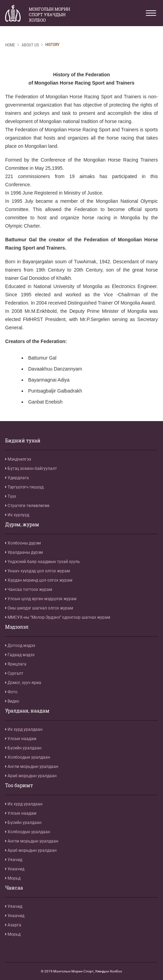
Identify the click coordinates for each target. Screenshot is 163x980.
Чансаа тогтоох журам (29, 590)
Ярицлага (16, 664)
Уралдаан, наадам (27, 711)
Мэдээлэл (17, 627)
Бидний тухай (23, 441)
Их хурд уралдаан (24, 729)
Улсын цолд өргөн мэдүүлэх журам (41, 599)
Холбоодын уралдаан (28, 757)
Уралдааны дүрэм (24, 552)
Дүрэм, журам (22, 525)
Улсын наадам (21, 739)
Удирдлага (17, 478)
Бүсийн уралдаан (23, 748)
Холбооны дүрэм (23, 543)
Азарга (13, 925)
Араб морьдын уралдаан (31, 776)
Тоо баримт (19, 785)
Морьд (13, 878)
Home (10, 45)
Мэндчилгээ (18, 459)
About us (30, 45)
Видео (12, 701)
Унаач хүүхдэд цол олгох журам (38, 571)
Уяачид (14, 860)
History (52, 45)
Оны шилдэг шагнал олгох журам (39, 608)
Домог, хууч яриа (23, 683)
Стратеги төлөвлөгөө (27, 506)
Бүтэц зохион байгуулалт (31, 469)
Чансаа (14, 888)
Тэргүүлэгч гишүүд (24, 487)
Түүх (11, 496)
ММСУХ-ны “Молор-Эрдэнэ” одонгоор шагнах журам (58, 617)
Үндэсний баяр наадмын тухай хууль (43, 562)
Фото (11, 692)
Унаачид (15, 869)
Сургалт (14, 673)
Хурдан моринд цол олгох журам (39, 580)
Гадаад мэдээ (20, 655)
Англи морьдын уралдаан (32, 767)
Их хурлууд (17, 515)
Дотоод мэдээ (20, 646)
